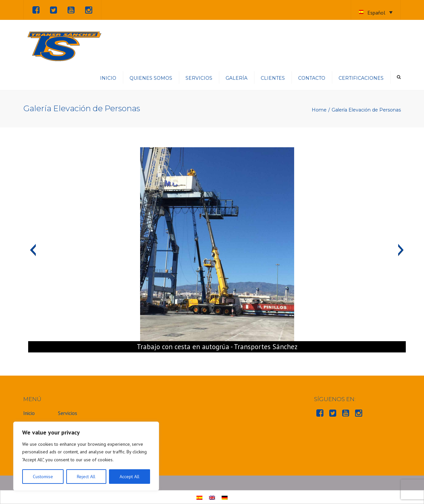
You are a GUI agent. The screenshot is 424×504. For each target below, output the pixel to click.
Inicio (108, 78)
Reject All (86, 477)
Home (319, 110)
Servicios (199, 78)
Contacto (312, 78)
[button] (33, 250)
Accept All (130, 477)
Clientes (273, 78)
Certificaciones (361, 78)
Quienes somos (151, 78)
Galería (237, 78)
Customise (43, 477)
